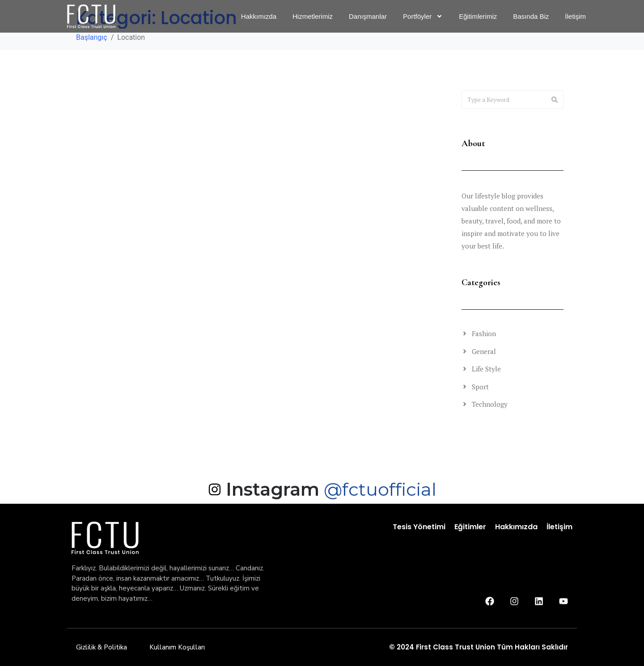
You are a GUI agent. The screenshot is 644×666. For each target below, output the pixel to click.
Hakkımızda (516, 527)
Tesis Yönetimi (419, 527)
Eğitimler (470, 527)
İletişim (559, 527)
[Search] (555, 100)
